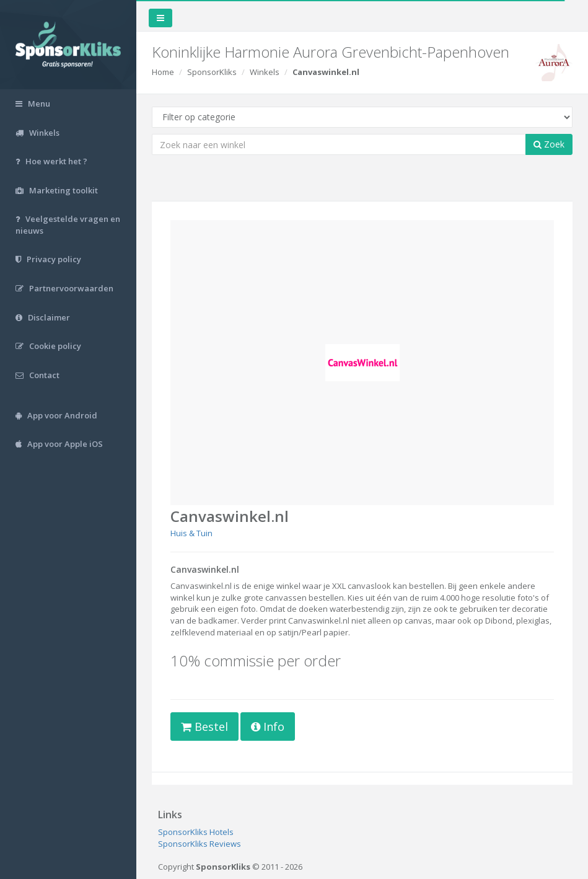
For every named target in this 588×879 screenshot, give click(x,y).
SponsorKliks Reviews (200, 844)
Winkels (265, 72)
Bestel (204, 727)
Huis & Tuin (191, 533)
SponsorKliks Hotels (196, 832)
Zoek (549, 144)
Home (163, 72)
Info (268, 727)
